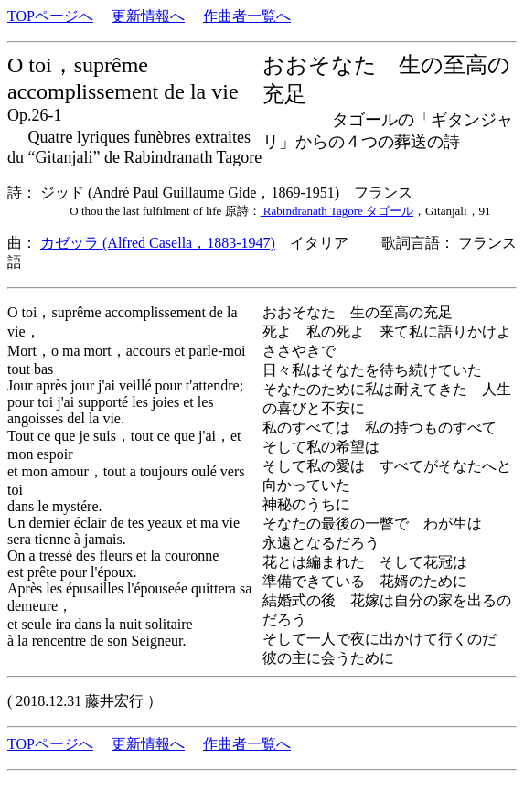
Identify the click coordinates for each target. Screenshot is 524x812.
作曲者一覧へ (247, 16)
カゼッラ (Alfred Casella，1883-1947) (158, 243)
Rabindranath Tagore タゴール (337, 211)
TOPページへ (50, 16)
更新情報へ (148, 16)
